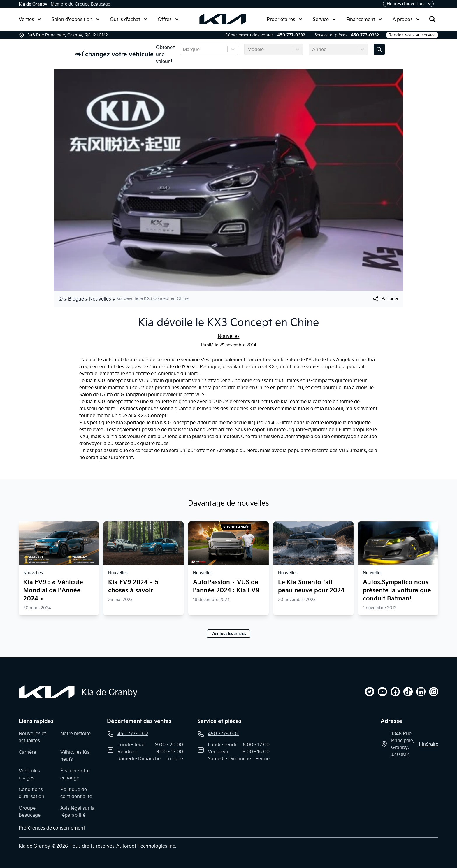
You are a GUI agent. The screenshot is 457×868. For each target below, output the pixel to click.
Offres (168, 19)
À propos (406, 19)
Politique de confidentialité (76, 793)
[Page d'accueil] (47, 692)
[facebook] (395, 692)
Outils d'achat (129, 19)
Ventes (30, 19)
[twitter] (370, 692)
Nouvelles (100, 299)
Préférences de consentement (52, 828)
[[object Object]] (385, 299)
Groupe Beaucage (30, 811)
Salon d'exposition (75, 19)
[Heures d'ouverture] (408, 4)
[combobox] (183, 49)
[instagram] (434, 692)
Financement (364, 19)
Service (324, 19)
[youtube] (382, 692)
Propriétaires (284, 19)
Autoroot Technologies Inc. (146, 846)
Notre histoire (75, 733)
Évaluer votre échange (75, 774)
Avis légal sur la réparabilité (77, 811)
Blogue (76, 299)
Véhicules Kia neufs (75, 755)
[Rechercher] (433, 19)
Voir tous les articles (229, 634)
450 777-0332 (291, 35)
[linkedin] (421, 692)
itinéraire (429, 744)
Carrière (27, 752)
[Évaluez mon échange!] (379, 49)
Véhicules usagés (29, 774)
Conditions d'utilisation (31, 793)
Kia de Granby (33, 4)
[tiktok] (408, 692)
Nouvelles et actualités (32, 737)
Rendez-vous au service (412, 35)
